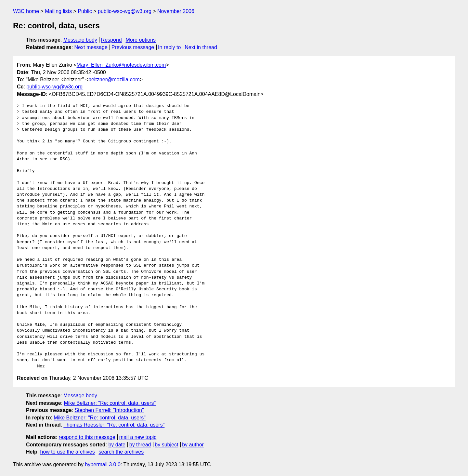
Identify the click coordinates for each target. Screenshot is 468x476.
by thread (140, 445)
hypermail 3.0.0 (103, 464)
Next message (91, 47)
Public (85, 11)
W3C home (26, 11)
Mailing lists (58, 11)
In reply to (169, 47)
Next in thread (201, 47)
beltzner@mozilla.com (114, 79)
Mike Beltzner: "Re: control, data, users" (110, 403)
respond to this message (87, 437)
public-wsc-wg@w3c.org (54, 87)
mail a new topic (138, 437)
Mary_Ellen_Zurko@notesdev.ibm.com (121, 65)
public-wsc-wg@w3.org (125, 11)
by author (193, 445)
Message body (80, 40)
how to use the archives (68, 452)
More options (141, 40)
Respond (111, 40)
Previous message (133, 47)
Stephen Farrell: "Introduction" (109, 410)
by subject (166, 445)
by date (117, 445)
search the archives (121, 452)
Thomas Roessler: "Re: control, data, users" (114, 425)
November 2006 (176, 11)
